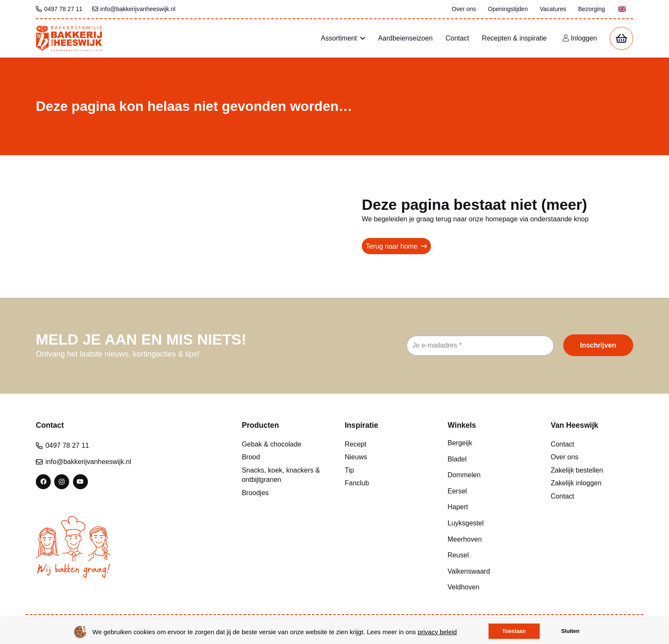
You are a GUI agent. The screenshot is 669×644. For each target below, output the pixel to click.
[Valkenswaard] (489, 571)
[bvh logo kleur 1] (69, 38)
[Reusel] (489, 555)
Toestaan (514, 631)
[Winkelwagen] (621, 39)
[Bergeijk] (489, 443)
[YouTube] (80, 482)
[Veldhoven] (489, 587)
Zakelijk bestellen (577, 470)
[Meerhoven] (489, 539)
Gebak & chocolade (272, 444)
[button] (361, 38)
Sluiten (570, 631)
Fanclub (357, 483)
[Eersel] (489, 491)
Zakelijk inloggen (576, 483)
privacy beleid (437, 632)
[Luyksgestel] (489, 523)
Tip (349, 470)
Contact (563, 444)
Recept (356, 444)
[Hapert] (489, 507)
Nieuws (356, 457)
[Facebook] (43, 482)
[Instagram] (62, 482)
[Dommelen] (489, 475)
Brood (251, 457)
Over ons (565, 457)
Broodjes (255, 493)
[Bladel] (489, 459)
